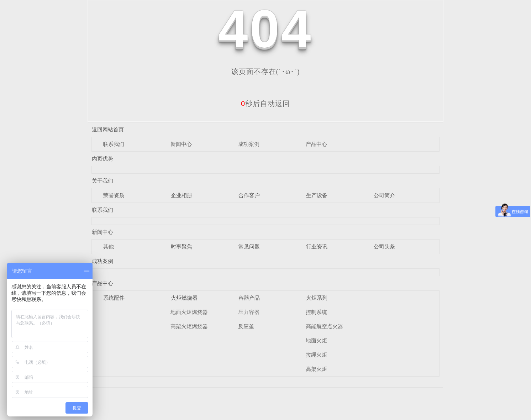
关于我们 (102, 181)
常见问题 (249, 246)
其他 (109, 246)
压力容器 (249, 312)
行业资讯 (317, 246)
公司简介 (384, 195)
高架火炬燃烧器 (189, 326)
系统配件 (114, 298)
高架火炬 (316, 369)
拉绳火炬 (316, 355)
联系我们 (114, 144)
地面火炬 (316, 340)
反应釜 (246, 326)
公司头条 (384, 246)
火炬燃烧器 (184, 298)
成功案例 (249, 144)
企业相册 (182, 195)
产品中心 (316, 144)
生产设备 (317, 195)
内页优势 (102, 159)
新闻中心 (181, 144)
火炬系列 (317, 298)
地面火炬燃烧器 (189, 312)
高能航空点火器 (324, 326)
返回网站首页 (108, 129)
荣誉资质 (114, 195)
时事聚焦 (182, 246)
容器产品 (249, 298)
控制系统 (316, 312)
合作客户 (249, 195)
